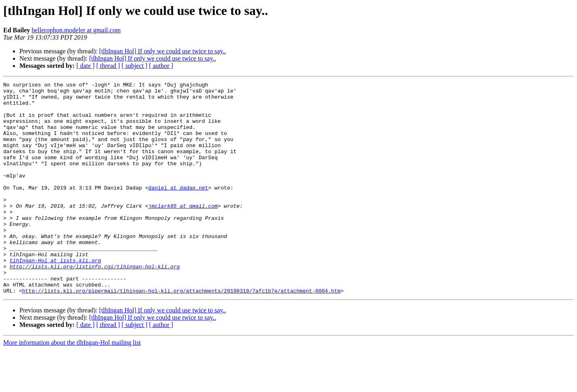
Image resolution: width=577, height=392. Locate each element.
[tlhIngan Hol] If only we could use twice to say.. (162, 51)
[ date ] (85, 66)
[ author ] (161, 66)
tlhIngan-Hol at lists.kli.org (55, 297)
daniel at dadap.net (178, 209)
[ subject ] (135, 66)
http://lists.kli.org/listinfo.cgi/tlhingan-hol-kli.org (95, 304)
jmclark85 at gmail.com (183, 231)
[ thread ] (108, 66)
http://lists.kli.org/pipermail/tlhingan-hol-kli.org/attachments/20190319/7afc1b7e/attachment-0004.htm (181, 333)
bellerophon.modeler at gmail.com (76, 30)
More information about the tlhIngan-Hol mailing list (72, 385)
